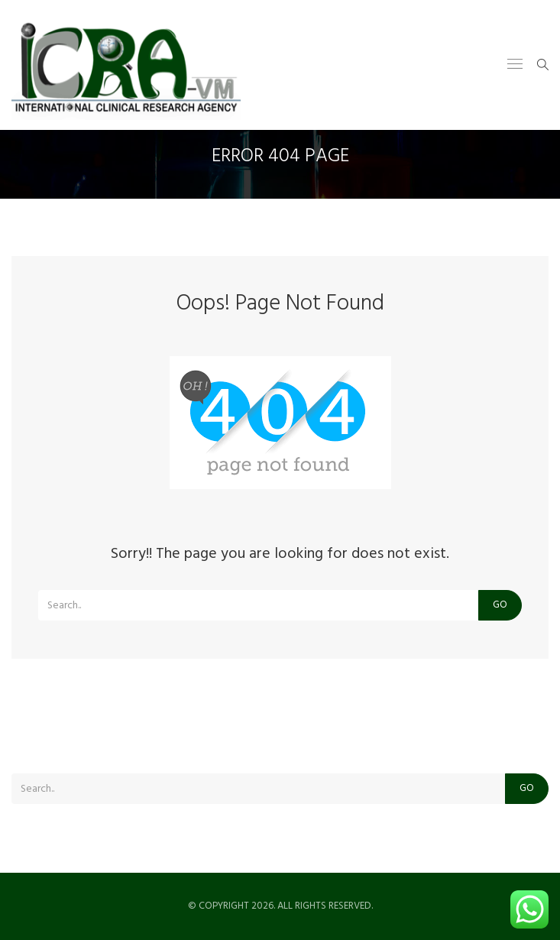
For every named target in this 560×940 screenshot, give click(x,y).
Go (500, 605)
